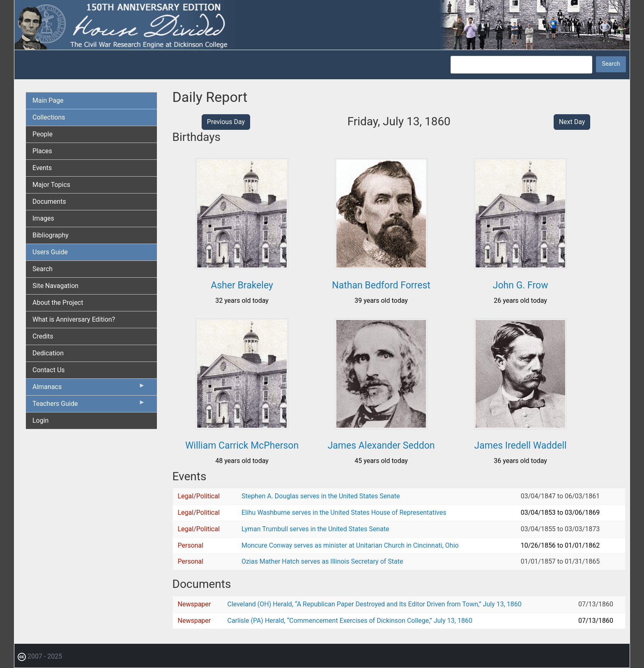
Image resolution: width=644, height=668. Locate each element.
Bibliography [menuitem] (51, 235)
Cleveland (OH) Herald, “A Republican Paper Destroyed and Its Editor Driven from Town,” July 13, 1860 (375, 604)
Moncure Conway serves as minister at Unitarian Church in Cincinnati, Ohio (350, 545)
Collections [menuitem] (49, 117)
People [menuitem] (43, 134)
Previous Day (226, 122)
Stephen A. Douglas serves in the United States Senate (321, 496)
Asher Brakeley (242, 285)
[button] (242, 266)
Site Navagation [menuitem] (55, 286)
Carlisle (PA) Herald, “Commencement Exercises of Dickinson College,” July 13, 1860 (350, 621)
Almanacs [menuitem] (89, 389)
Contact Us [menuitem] (49, 370)
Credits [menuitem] (43, 336)
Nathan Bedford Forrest (381, 285)
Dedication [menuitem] (48, 353)
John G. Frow (521, 285)
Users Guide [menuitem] (50, 252)
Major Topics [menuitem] (51, 185)
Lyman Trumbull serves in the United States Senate (315, 529)
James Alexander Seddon (381, 446)
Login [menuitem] (40, 420)
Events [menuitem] (42, 168)
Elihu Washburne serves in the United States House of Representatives (344, 513)
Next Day (572, 122)
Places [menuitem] (42, 151)
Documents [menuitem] (49, 202)
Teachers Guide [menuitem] (89, 405)
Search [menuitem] (43, 269)
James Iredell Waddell (521, 446)
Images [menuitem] (43, 218)
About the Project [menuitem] (58, 303)
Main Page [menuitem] (48, 100)
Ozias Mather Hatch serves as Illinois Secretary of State (322, 561)
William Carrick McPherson (242, 446)
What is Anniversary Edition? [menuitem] (74, 319)
